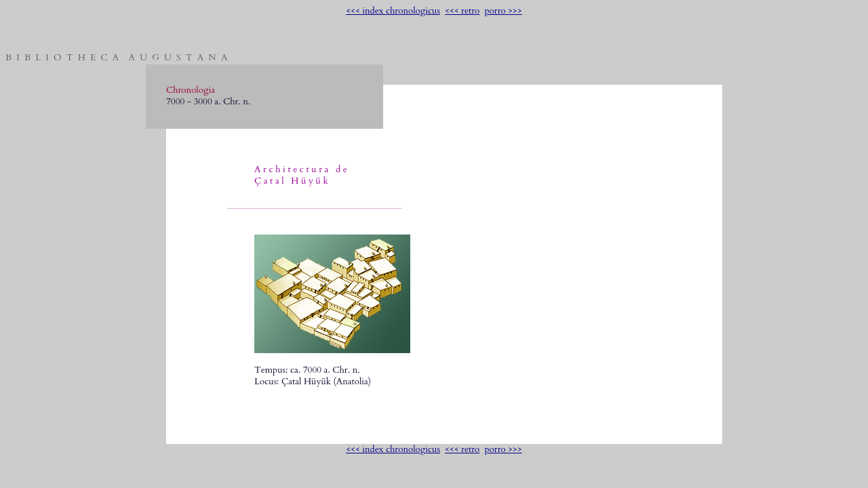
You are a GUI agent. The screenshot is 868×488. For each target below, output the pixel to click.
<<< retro (462, 11)
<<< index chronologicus (393, 11)
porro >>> (503, 11)
